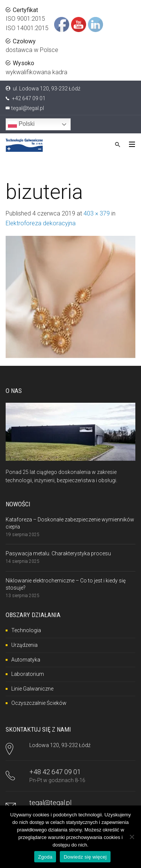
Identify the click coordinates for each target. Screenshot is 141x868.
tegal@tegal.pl (28, 108)
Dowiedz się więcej (85, 857)
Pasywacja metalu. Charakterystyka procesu (58, 553)
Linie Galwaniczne (32, 689)
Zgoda (45, 857)
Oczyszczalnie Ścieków (39, 703)
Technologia (26, 630)
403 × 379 (97, 213)
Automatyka (26, 660)
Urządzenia (24, 645)
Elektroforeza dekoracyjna (41, 223)
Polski (21, 124)
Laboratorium (28, 674)
